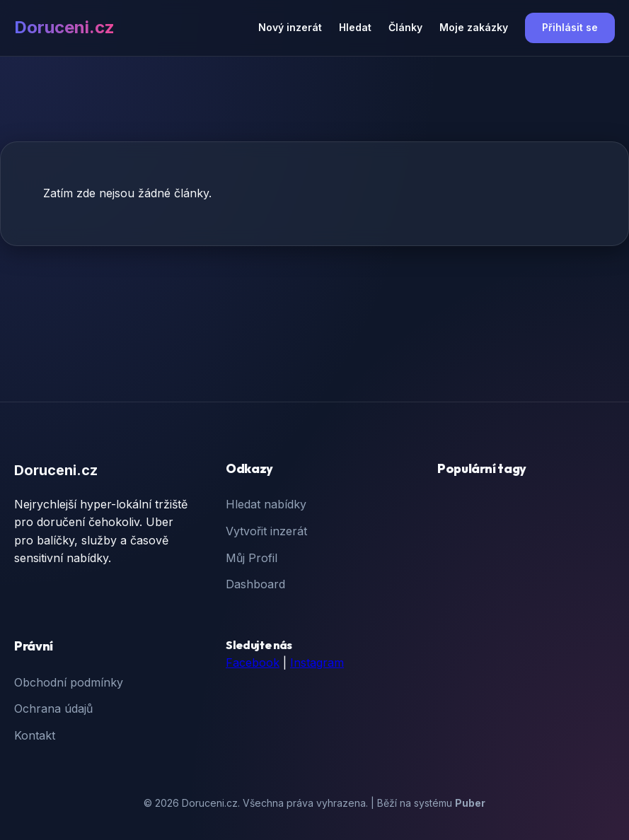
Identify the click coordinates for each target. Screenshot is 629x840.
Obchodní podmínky (69, 682)
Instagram (317, 663)
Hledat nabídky (266, 504)
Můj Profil (252, 558)
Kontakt (35, 735)
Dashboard (255, 584)
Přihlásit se (570, 27)
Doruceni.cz (64, 27)
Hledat (355, 27)
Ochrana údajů (53, 708)
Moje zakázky (474, 27)
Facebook (253, 663)
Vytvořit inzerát (266, 531)
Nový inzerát (290, 27)
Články (405, 27)
